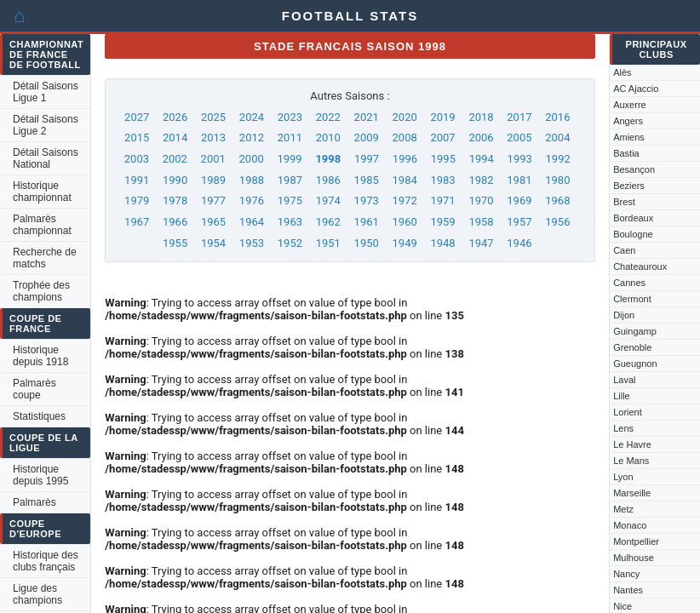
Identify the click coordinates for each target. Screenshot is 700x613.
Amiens (629, 137)
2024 (252, 117)
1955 (175, 243)
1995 (443, 159)
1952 (290, 243)
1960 (405, 222)
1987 (290, 180)
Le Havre (632, 444)
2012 (252, 137)
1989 (213, 180)
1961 (367, 222)
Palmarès (34, 502)
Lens (623, 428)
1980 (557, 180)
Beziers (629, 186)
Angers (628, 121)
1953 (252, 243)
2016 (557, 117)
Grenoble (632, 347)
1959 (442, 222)
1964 (252, 222)
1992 (558, 159)
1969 (519, 201)
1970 (481, 201)
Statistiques (39, 416)
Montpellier (636, 541)
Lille (622, 396)
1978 (175, 201)
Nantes (628, 590)
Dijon (624, 315)
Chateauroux (640, 266)
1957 (519, 222)
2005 (519, 137)
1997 (367, 159)
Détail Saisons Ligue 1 (46, 92)
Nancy (626, 574)
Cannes (629, 283)
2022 (328, 117)
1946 (519, 243)
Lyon (623, 477)
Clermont (632, 299)
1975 (290, 201)
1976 (252, 201)
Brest (624, 202)
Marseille (632, 493)
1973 (367, 201)
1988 (252, 180)
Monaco (630, 525)
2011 (290, 137)
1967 (137, 222)
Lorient (628, 412)
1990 (175, 180)
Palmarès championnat (42, 225)
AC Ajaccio (636, 89)
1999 (289, 159)
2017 (519, 117)
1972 (405, 201)
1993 (520, 159)
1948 (442, 243)
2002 (175, 159)
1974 (328, 201)
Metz (623, 509)
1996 (405, 159)
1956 (557, 222)
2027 (137, 117)
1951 (328, 243)
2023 (290, 117)
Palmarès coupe (34, 389)
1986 (328, 180)
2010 (328, 137)
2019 (442, 117)
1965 (213, 222)
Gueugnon (635, 364)
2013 (213, 137)
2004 (557, 137)
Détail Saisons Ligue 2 (46, 125)
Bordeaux (633, 218)
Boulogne (633, 234)
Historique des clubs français (46, 561)
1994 (482, 159)
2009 (367, 137)
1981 (519, 180)
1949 (405, 243)
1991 (137, 180)
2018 (481, 117)
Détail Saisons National (46, 158)
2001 (213, 159)
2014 (175, 137)
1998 (328, 159)
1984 (405, 180)
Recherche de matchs (45, 258)
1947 (481, 243)
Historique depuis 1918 (40, 356)
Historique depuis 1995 (40, 475)
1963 (290, 222)
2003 (137, 159)
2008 (405, 137)
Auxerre (630, 105)
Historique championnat (42, 192)
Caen (624, 250)
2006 (481, 137)
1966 (175, 222)
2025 (213, 117)
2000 (252, 159)
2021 (367, 117)
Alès (622, 72)
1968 (557, 201)
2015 (137, 137)
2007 (442, 137)
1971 (442, 201)
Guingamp (635, 331)
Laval (624, 380)
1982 (481, 180)
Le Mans (631, 461)
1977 (213, 201)
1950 (367, 243)
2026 (175, 117)
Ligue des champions (37, 594)
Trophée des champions (41, 291)
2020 (405, 117)
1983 (442, 180)
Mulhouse (634, 558)
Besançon (634, 169)
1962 (328, 222)
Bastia (626, 153)
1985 (367, 180)
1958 (481, 222)
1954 (213, 243)
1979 (137, 201)
